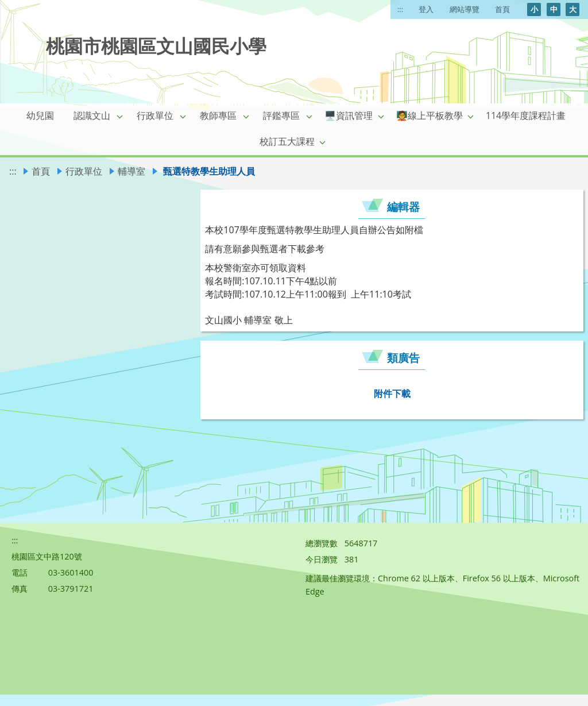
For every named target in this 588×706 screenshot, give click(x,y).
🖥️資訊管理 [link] (349, 115)
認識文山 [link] (92, 115)
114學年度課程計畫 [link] (526, 115)
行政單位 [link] (155, 115)
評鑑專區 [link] (281, 115)
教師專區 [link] (218, 115)
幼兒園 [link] (40, 115)
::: (400, 9)
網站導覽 (465, 9)
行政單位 (84, 171)
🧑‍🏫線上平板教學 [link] (430, 115)
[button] (120, 116)
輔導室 (131, 171)
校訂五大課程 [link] (287, 141)
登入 (426, 9)
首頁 (502, 9)
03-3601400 (71, 572)
